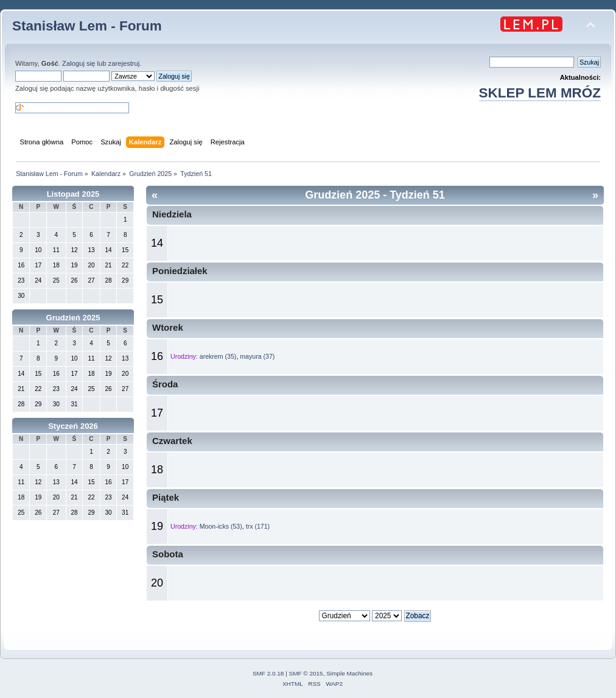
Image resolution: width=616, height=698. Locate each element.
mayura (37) (257, 356)
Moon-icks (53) (221, 526)
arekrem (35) (218, 356)
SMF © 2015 (306, 673)
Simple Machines (349, 673)
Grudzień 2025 (73, 318)
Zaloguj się (79, 63)
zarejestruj (124, 63)
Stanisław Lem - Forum (87, 26)
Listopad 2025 (73, 194)
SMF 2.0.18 (268, 673)
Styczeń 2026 (73, 426)
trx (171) (258, 526)
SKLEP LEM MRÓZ (540, 93)
